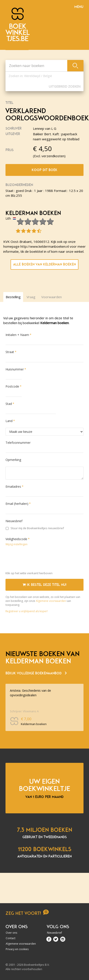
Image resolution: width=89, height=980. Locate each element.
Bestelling (13, 297)
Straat (10, 352)
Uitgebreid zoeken (65, 86)
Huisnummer (15, 369)
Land (9, 421)
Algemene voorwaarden (51, 601)
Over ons (11, 933)
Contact (11, 938)
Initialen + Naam (17, 335)
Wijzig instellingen (16, 544)
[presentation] (39, 559)
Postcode (12, 386)
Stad (9, 404)
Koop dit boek (44, 170)
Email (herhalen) (17, 504)
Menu (79, 7)
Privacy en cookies (17, 949)
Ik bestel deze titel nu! (44, 585)
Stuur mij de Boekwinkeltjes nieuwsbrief (35, 528)
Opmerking (13, 460)
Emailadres (13, 486)
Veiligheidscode (16, 539)
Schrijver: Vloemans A (24, 711)
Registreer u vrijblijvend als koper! (27, 611)
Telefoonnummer (18, 443)
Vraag (31, 297)
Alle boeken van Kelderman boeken (44, 264)
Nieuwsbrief (14, 521)
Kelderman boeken (33, 213)
